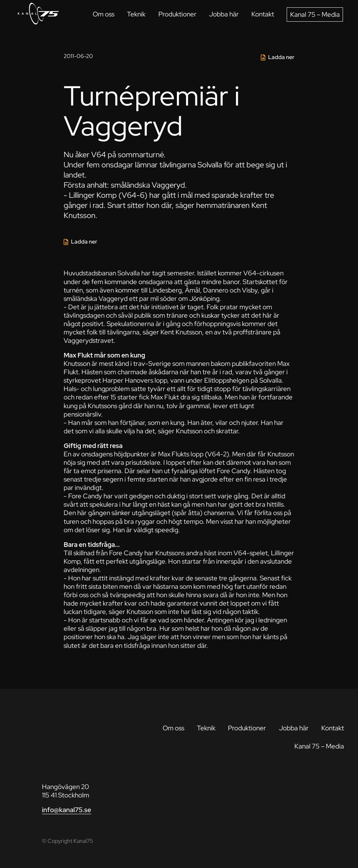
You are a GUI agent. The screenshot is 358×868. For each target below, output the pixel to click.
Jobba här (224, 14)
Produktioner (177, 14)
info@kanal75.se (67, 810)
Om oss (103, 14)
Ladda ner (281, 57)
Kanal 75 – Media (315, 15)
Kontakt (263, 14)
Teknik (136, 14)
